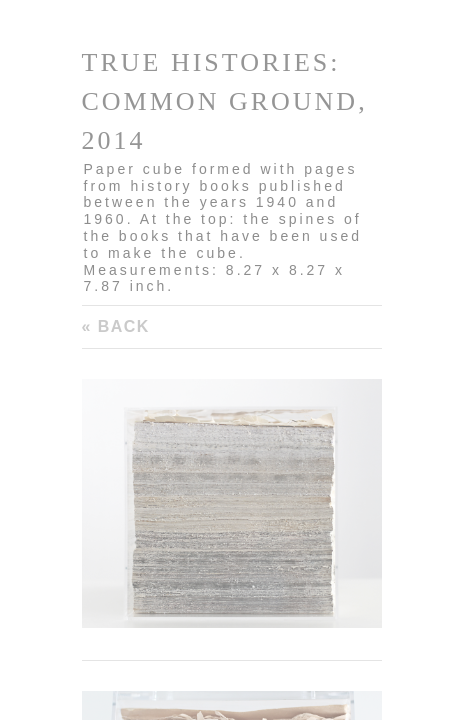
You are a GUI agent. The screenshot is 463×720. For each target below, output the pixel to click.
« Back (116, 326)
